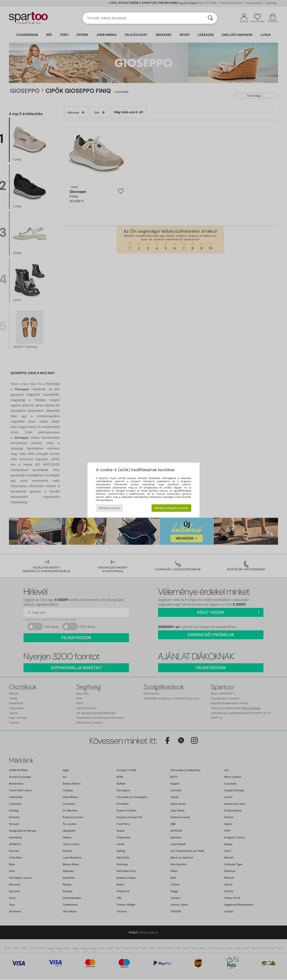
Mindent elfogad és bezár (172, 508)
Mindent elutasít (109, 508)
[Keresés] (210, 18)
